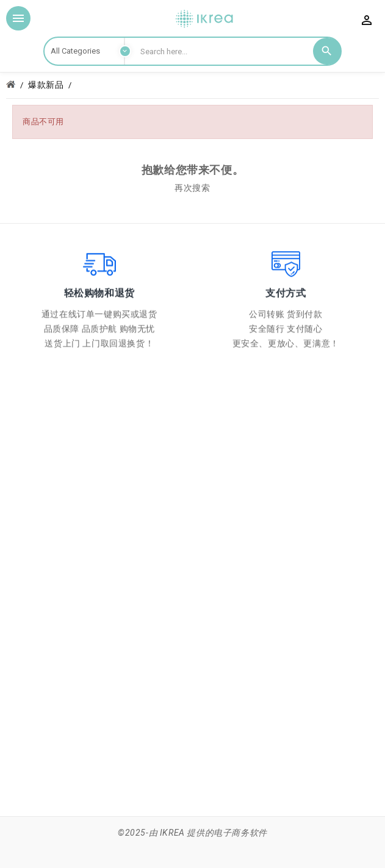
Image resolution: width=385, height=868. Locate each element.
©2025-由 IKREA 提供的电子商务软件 (192, 833)
